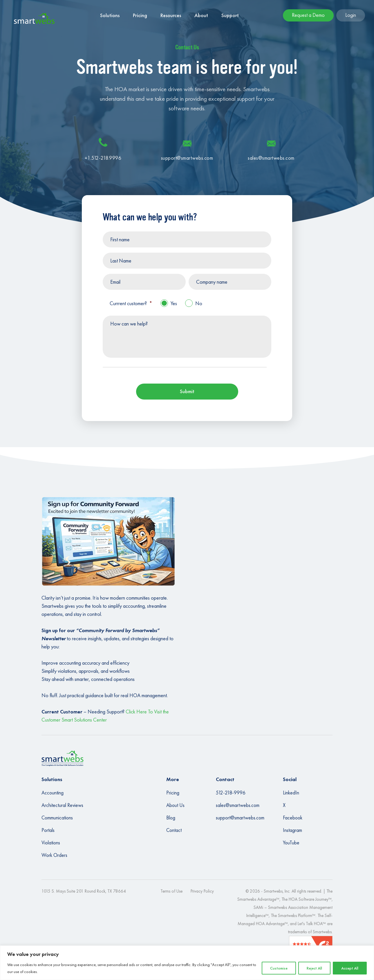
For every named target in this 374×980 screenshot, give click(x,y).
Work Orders (54, 855)
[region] (187, 963)
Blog (171, 818)
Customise (279, 968)
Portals (48, 830)
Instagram (292, 830)
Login (351, 15)
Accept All (350, 968)
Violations (51, 843)
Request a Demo (308, 15)
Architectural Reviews (62, 805)
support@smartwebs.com (240, 818)
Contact (174, 830)
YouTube (291, 843)
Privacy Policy (202, 891)
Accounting (53, 793)
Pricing (173, 793)
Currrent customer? (131, 303)
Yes (174, 303)
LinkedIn (291, 793)
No (199, 303)
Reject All (314, 968)
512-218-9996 (231, 793)
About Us (175, 805)
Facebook (293, 818)
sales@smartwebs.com (238, 805)
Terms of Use (171, 891)
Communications (57, 818)
